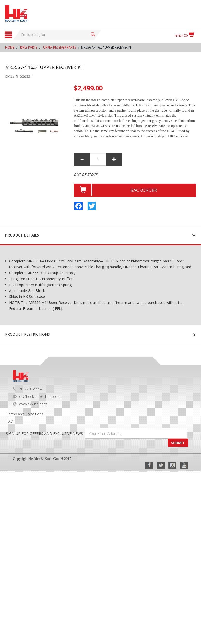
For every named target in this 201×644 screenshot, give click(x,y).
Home (10, 47)
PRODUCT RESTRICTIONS (28, 334)
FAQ (10, 421)
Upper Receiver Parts (60, 47)
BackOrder (144, 190)
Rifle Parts (29, 47)
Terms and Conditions (25, 414)
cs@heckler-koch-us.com (37, 396)
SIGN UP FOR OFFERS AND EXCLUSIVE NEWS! (45, 433)
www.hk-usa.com (30, 404)
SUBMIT (178, 443)
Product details (22, 235)
